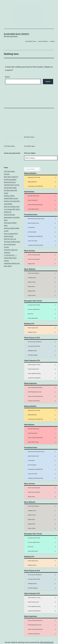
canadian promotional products (34, 245)
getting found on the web (33, 177)
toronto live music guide (32, 259)
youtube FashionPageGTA (33, 378)
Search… (8, 77)
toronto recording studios (33, 255)
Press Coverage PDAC (11, 234)
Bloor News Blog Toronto (17, 34)
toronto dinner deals (31, 318)
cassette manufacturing (32, 401)
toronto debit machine (32, 209)
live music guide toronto (32, 309)
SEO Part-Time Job (10, 239)
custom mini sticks (31, 241)
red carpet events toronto (33, 305)
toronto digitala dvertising (33, 374)
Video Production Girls (32, 369)
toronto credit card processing (34, 205)
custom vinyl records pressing (34, 396)
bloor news (29, 314)
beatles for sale (30, 282)
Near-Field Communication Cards (35, 219)
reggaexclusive (30, 291)
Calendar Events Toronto (12, 185)
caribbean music (30, 278)
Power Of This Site (43, 41)
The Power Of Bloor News (12, 242)
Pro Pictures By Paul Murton (33, 342)
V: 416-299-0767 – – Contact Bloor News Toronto (10, 258)
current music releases (32, 273)
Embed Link (8, 212)
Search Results (9, 236)
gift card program (31, 232)
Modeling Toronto (31, 332)
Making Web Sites (31, 182)
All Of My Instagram (31, 355)
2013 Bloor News (9, 171)
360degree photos (31, 351)
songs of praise (30, 295)
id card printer (30, 228)
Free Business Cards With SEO (34, 186)
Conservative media (10, 188)
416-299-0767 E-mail (30, 41)
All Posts (52, 41)
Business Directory (10, 182)
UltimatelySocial (46, 642)
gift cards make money (32, 196)
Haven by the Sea (9, 215)
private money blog (31, 200)
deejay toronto (30, 264)
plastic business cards (32, 223)
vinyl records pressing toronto (34, 388)
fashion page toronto (32, 328)
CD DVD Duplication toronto (33, 392)
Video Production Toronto (33, 365)
